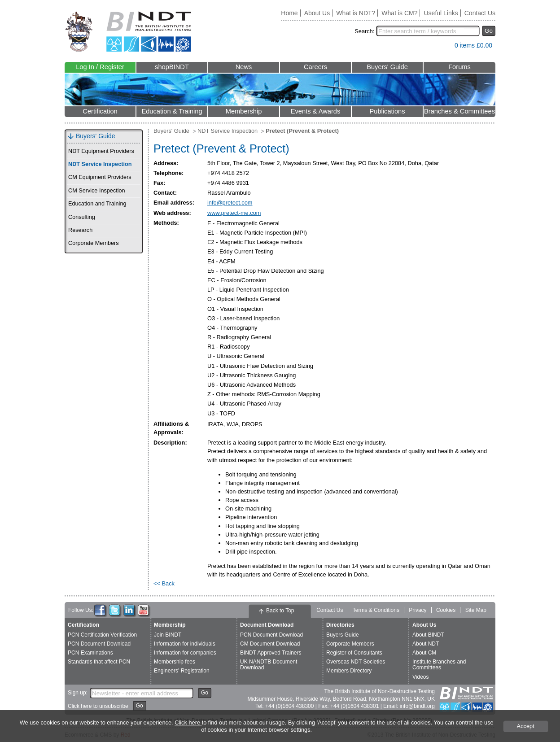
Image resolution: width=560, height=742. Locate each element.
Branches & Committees (459, 111)
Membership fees (175, 662)
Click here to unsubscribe (98, 706)
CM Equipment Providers (100, 177)
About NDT (426, 644)
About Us (317, 13)
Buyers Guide (343, 635)
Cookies (446, 610)
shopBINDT (172, 67)
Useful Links (441, 13)
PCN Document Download (99, 644)
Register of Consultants (354, 653)
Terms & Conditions (376, 610)
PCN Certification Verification (102, 635)
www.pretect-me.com (234, 213)
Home (289, 13)
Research (80, 230)
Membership (244, 111)
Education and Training (97, 204)
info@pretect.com (230, 203)
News (244, 67)
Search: (364, 31)
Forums (459, 67)
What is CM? (399, 13)
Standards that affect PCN (99, 662)
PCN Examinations (90, 653)
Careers (315, 67)
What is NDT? (356, 13)
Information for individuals (185, 644)
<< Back (164, 583)
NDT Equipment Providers (101, 151)
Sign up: (78, 693)
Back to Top (280, 611)
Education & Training (172, 111)
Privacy (418, 610)
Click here (188, 722)
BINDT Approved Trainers (271, 653)
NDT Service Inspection (100, 164)
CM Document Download (270, 644)
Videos (420, 677)
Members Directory (349, 671)
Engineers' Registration (182, 671)
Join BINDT (168, 635)
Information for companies (185, 653)
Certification (100, 111)
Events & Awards (316, 111)
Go (489, 31)
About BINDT (428, 635)
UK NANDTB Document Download (269, 665)
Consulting (82, 217)
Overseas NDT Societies (356, 662)
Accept (526, 726)
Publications (387, 111)
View (443, 47)
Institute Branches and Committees (439, 665)
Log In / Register (100, 67)
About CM (424, 653)
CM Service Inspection (97, 191)
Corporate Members (94, 243)
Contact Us (480, 13)
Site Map (476, 610)
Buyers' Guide (387, 67)
